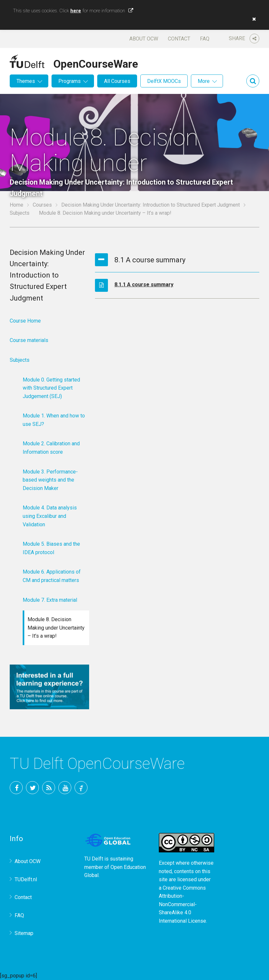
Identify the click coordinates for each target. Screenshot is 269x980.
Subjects (20, 213)
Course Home (25, 321)
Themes (26, 81)
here (76, 11)
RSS (49, 788)
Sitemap (24, 933)
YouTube (65, 788)
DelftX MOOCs (164, 81)
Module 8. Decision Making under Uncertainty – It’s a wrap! (56, 628)
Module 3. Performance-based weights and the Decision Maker (50, 480)
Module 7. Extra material (50, 600)
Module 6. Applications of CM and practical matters (52, 576)
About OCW (144, 39)
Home (17, 205)
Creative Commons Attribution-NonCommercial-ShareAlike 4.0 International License (182, 904)
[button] (252, 19)
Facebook (16, 788)
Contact (179, 39)
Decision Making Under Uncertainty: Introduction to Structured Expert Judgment (151, 205)
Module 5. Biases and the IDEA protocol (51, 548)
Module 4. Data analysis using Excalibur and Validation (50, 516)
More (204, 81)
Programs (70, 81)
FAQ (205, 39)
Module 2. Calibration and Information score (51, 448)
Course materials (29, 340)
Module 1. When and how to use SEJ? (54, 420)
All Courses (117, 81)
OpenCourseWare (96, 63)
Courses (42, 205)
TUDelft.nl (26, 879)
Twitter (32, 788)
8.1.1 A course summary (144, 285)
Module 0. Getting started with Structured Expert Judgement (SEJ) (51, 388)
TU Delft (81, 788)
